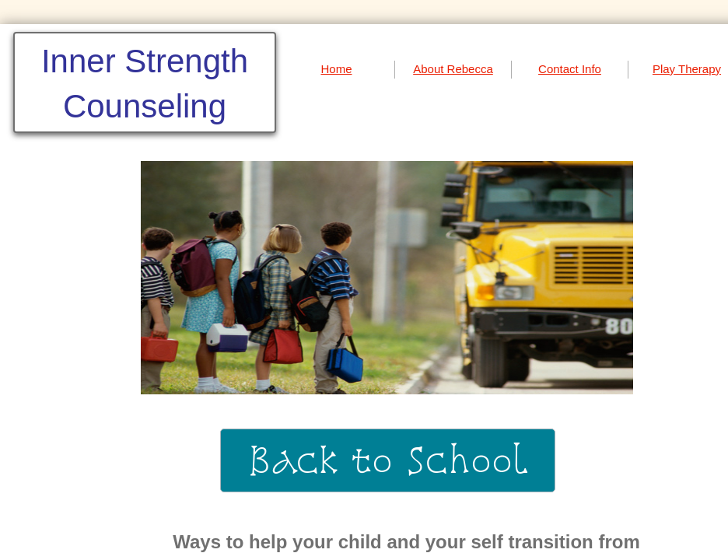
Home (336, 69)
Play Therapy (687, 69)
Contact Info (570, 69)
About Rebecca (453, 69)
